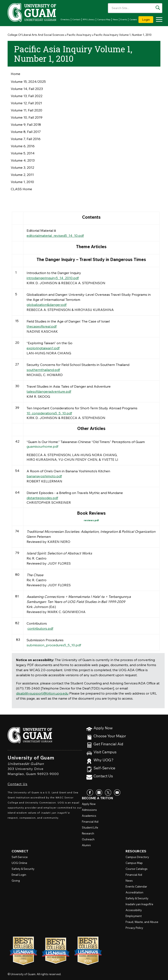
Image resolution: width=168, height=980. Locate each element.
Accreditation (134, 892)
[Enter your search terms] (135, 8)
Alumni (86, 845)
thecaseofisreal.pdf (42, 326)
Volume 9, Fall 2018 (26, 125)
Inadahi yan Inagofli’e (139, 904)
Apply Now (103, 728)
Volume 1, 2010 (22, 182)
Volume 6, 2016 (23, 146)
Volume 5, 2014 (23, 153)
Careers (133, 19)
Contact (76, 19)
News (115, 19)
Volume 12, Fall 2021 (26, 103)
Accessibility (134, 910)
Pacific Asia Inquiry (79, 35)
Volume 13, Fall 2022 (27, 96)
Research (88, 833)
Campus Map (104, 19)
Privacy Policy (134, 928)
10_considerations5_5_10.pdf (49, 413)
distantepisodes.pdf (42, 498)
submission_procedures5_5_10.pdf (54, 645)
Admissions (89, 810)
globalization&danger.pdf (47, 305)
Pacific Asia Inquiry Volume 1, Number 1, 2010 (123, 35)
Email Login (19, 875)
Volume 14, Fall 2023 (27, 89)
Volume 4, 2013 (23, 160)
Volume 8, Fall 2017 (26, 132)
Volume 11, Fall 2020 (26, 110)
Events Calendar (136, 886)
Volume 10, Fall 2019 (27, 117)
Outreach (88, 839)
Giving (16, 881)
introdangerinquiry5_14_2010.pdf (53, 278)
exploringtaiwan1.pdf (43, 348)
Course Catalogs (137, 869)
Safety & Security (23, 869)
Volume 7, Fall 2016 (26, 139)
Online (19, 863)
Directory (65, 19)
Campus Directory (137, 857)
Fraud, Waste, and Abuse (142, 922)
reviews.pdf (91, 520)
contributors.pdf (40, 628)
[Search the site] (158, 8)
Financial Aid (90, 822)
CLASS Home (21, 189)
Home (16, 74)
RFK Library (89, 19)
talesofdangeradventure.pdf (49, 391)
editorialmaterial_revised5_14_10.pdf (55, 236)
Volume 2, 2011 (22, 175)
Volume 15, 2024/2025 (28, 82)
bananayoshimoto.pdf (44, 476)
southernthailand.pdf (43, 370)
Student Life (90, 827)
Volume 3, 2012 (22, 167)
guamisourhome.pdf (42, 446)
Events (124, 19)
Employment (134, 916)
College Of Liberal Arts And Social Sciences (36, 35)
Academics (89, 816)
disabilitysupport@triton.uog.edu (42, 693)
